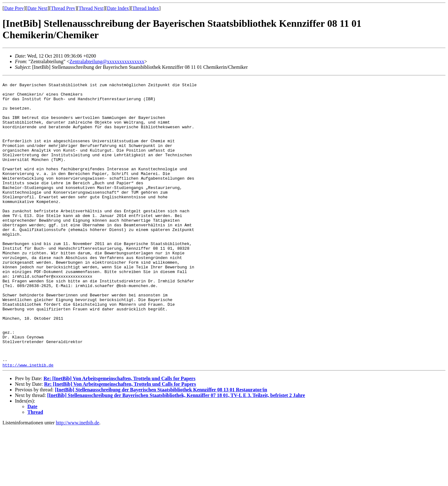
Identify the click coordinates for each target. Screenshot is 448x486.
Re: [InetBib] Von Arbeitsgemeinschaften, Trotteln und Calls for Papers (119, 436)
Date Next (37, 8)
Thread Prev (63, 8)
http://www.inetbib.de (28, 423)
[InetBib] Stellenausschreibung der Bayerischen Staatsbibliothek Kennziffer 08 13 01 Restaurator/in (161, 448)
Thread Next (91, 8)
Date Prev (14, 8)
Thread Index (146, 8)
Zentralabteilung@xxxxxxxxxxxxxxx (107, 61)
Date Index (118, 8)
